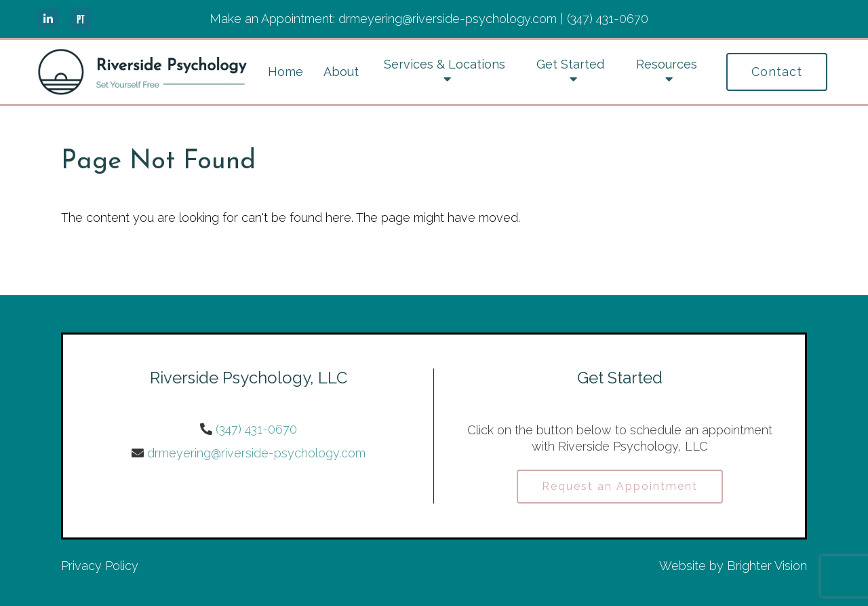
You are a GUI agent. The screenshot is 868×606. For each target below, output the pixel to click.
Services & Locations (445, 64)
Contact (777, 72)
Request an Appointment (620, 486)
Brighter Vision (767, 566)
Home (285, 72)
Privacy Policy (100, 566)
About (341, 72)
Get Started (570, 64)
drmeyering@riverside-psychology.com (256, 453)
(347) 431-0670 (256, 429)
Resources (667, 64)
